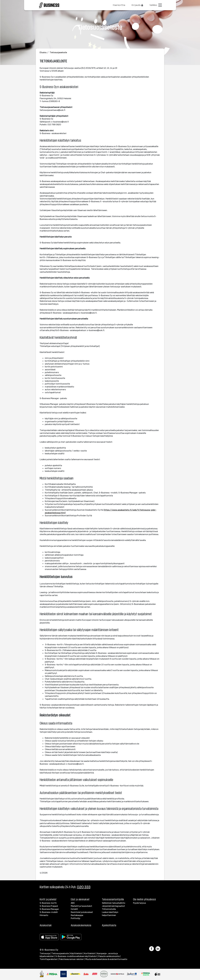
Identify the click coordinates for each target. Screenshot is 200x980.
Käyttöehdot (76, 953)
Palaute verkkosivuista (109, 956)
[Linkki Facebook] (152, 949)
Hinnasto (44, 915)
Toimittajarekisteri (49, 959)
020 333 (84, 887)
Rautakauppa (77, 915)
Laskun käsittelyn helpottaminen (110, 914)
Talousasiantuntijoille (113, 899)
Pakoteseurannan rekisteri (71, 959)
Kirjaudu (137, 5)
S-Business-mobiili (49, 912)
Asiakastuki (46, 925)
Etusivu (43, 52)
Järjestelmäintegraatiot (113, 906)
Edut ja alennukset (80, 899)
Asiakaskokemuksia (81, 925)
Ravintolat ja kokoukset (82, 912)
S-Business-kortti (48, 903)
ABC (73, 903)
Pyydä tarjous (139, 903)
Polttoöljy (76, 918)
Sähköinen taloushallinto (114, 903)
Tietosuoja (45, 953)
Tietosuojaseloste (58, 52)
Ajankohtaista (109, 925)
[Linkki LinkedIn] (158, 949)
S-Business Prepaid (49, 906)
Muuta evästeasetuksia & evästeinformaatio (106, 959)
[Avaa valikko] (156, 5)
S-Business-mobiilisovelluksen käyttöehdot (76, 956)
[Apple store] (50, 937)
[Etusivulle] (49, 5)
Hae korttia (119, 5)
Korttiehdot (90, 953)
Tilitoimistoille (109, 909)
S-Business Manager (49, 909)
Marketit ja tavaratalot (81, 906)
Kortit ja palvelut (48, 899)
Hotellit (74, 909)
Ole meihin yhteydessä (144, 899)
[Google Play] (71, 937)
